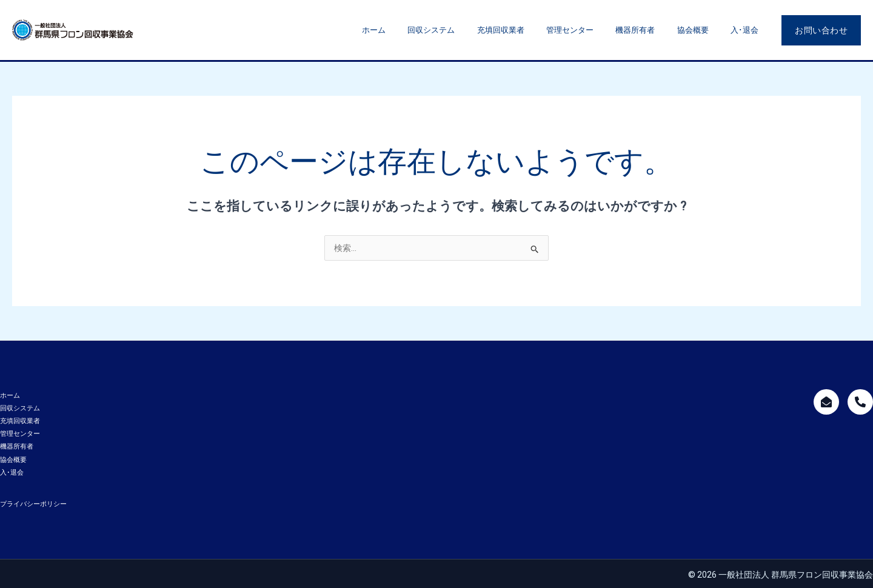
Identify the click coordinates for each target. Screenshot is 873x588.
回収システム (468, 30)
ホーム (417, 30)
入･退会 (748, 30)
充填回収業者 (531, 30)
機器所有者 (652, 30)
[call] (860, 402)
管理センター (594, 30)
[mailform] (826, 402)
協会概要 (703, 30)
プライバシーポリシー (33, 502)
